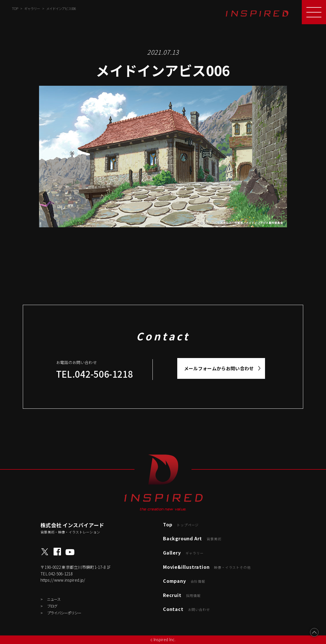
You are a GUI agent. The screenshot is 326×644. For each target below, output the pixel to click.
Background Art (192, 538)
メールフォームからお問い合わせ (219, 368)
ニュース (54, 599)
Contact (186, 609)
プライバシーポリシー (64, 613)
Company (184, 581)
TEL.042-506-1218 (95, 374)
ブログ (52, 606)
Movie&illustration (207, 567)
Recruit (182, 595)
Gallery (183, 553)
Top (181, 524)
